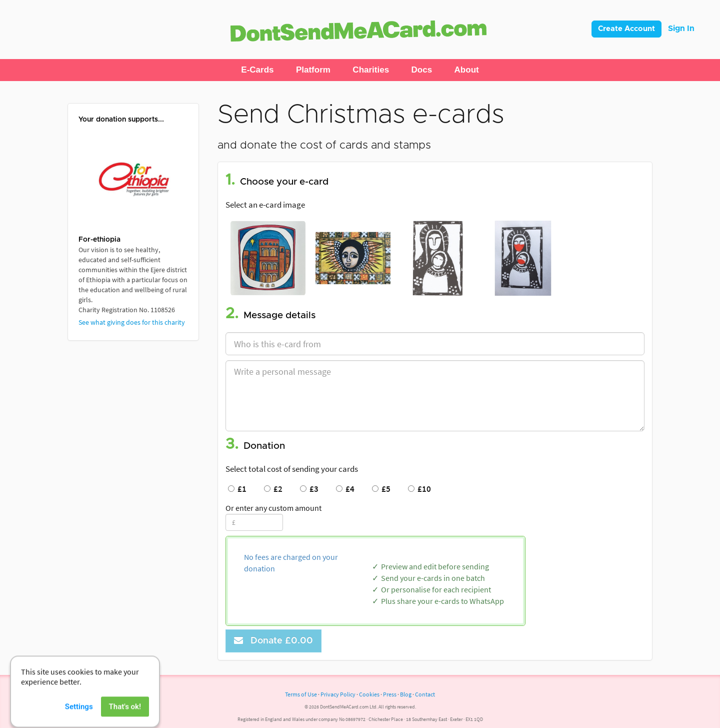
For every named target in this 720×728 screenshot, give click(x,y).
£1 (237, 489)
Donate (273, 641)
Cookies (369, 694)
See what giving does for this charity (132, 322)
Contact (425, 694)
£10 (419, 489)
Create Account (626, 29)
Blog (406, 694)
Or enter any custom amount (273, 508)
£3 (309, 489)
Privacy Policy (338, 694)
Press (390, 694)
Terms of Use (301, 694)
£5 (381, 489)
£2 (273, 489)
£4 (345, 489)
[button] (257, 70)
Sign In (681, 29)
